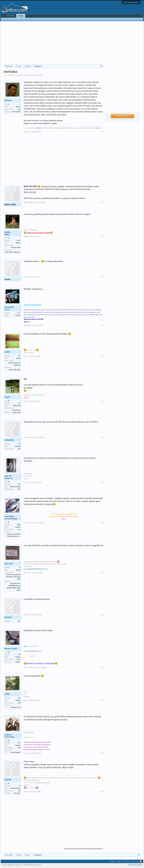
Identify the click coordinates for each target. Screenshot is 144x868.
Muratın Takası (11, 649)
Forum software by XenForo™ (21, 865)
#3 (102, 236)
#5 (102, 325)
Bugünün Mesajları (10, 19)
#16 (102, 792)
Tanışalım (12, 75)
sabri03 (8, 780)
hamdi (7, 279)
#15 (102, 753)
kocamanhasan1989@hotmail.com (36, 569)
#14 (102, 700)
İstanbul (18, 316)
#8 (102, 437)
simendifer (9, 307)
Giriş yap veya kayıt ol (131, 2)
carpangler (9, 440)
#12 (102, 615)
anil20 (7, 352)
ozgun (7, 397)
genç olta (9, 564)
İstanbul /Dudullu (15, 487)
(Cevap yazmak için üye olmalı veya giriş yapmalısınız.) (84, 849)
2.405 (19, 240)
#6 (102, 356)
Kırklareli (18, 446)
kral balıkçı (9, 516)
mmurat (25, 75)
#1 (102, 132)
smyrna (8, 735)
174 (19, 444)
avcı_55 (8, 476)
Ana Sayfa (10, 16)
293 (19, 484)
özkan (7, 694)
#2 (102, 202)
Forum (21, 16)
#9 (102, 482)
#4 (102, 277)
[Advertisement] (53, 43)
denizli (18, 358)
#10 (102, 523)
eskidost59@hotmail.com (32, 651)
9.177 (19, 313)
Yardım (119, 861)
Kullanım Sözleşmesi (135, 865)
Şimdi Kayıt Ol (122, 116)
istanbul (18, 527)
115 (19, 403)
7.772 (19, 743)
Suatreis (8, 617)
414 (19, 356)
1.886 (19, 525)
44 (20, 786)
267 (19, 621)
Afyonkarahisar (16, 788)
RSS (141, 861)
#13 (102, 667)
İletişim (112, 861)
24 (20, 568)
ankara (18, 570)
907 (19, 698)
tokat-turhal (17, 406)
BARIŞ (7, 232)
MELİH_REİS (10, 205)
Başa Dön (135, 861)
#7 (102, 401)
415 (19, 655)
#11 (102, 573)
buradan (39, 128)
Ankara (18, 107)
